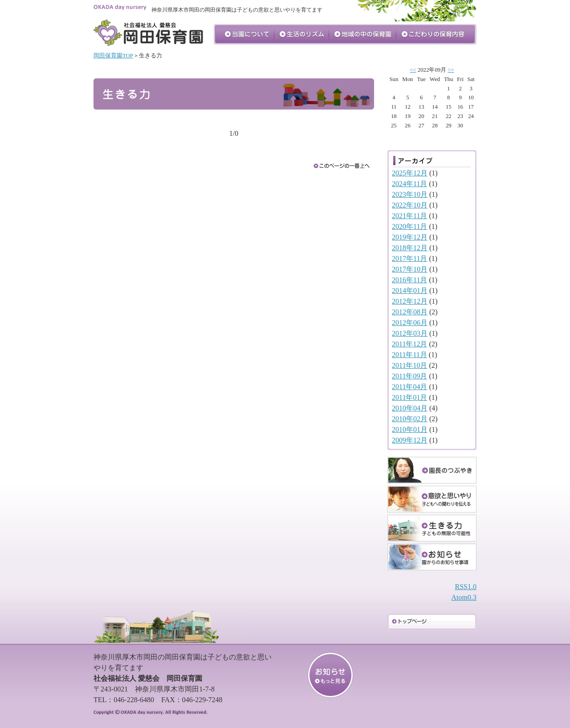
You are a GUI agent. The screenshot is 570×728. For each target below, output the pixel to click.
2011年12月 (409, 344)
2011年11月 (409, 355)
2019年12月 (410, 237)
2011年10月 (409, 365)
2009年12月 (410, 440)
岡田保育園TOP (113, 56)
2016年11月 (409, 280)
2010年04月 (410, 408)
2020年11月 (409, 226)
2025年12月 (410, 173)
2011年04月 (409, 387)
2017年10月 (410, 269)
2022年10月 (410, 205)
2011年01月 (409, 397)
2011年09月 (409, 376)
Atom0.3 (464, 597)
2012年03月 (410, 333)
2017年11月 (409, 258)
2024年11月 (409, 184)
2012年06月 (410, 323)
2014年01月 (410, 291)
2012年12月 (410, 301)
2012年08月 (410, 312)
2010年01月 (410, 429)
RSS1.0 (466, 587)
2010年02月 (410, 419)
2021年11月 (409, 216)
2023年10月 (410, 194)
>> (451, 70)
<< (413, 70)
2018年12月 (410, 248)
